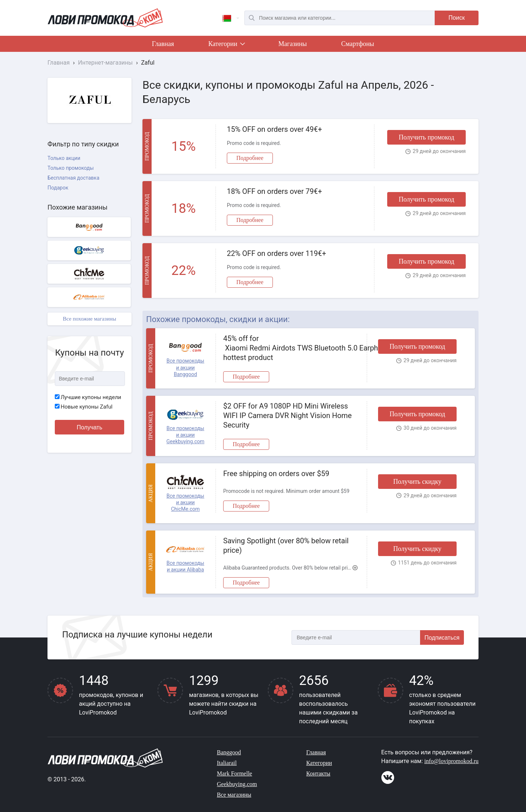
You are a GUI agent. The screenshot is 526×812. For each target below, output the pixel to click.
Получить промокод (426, 137)
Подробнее (250, 158)
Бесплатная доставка (73, 178)
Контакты (318, 773)
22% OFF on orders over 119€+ (277, 253)
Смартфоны (358, 44)
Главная (163, 44)
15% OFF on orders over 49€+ (275, 129)
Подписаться (442, 638)
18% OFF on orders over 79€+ (275, 191)
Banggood (229, 752)
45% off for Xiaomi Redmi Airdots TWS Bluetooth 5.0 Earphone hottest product (291, 348)
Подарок (58, 188)
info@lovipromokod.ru (452, 761)
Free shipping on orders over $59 (276, 474)
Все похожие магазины (89, 319)
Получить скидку (417, 482)
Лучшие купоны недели (88, 397)
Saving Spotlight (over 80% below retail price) (286, 545)
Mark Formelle (235, 773)
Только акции (64, 158)
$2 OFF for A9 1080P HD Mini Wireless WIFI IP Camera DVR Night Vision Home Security (287, 415)
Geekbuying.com (237, 784)
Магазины (293, 44)
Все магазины (234, 795)
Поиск (457, 18)
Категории (226, 45)
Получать (89, 427)
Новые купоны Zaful (84, 407)
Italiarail (227, 763)
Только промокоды (71, 168)
